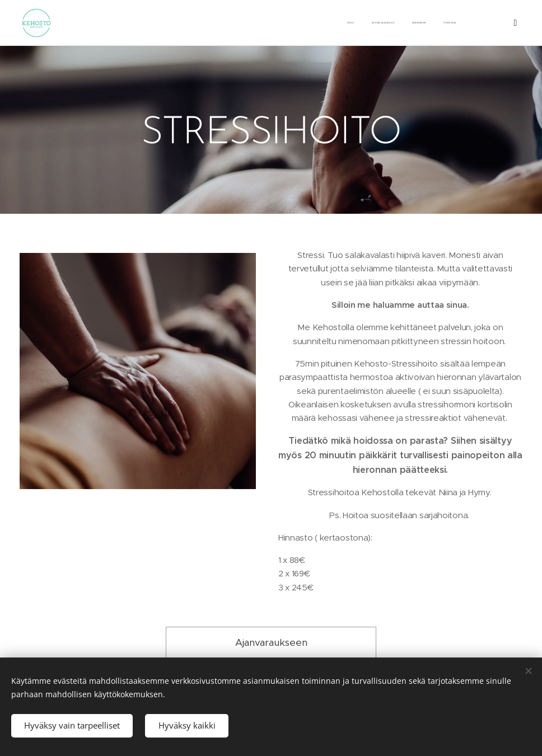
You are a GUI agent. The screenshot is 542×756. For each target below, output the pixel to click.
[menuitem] (346, 23)
